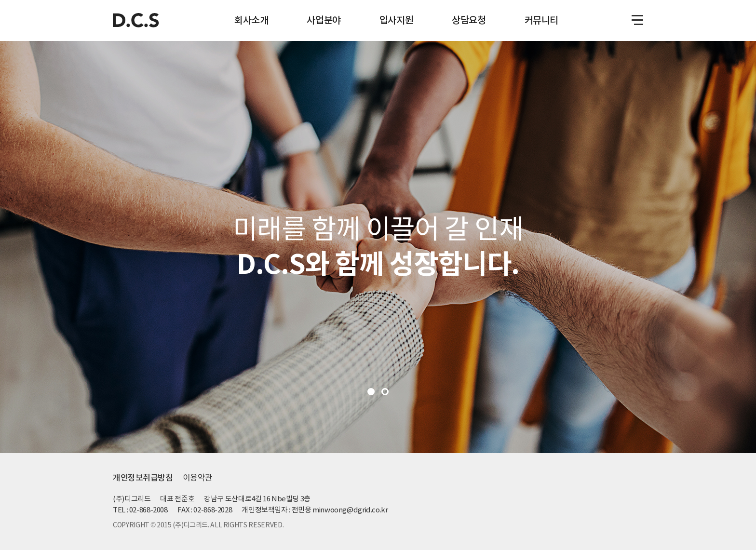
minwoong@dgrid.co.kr (350, 510)
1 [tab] (371, 392)
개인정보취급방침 (143, 478)
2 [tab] (385, 392)
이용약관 (198, 478)
